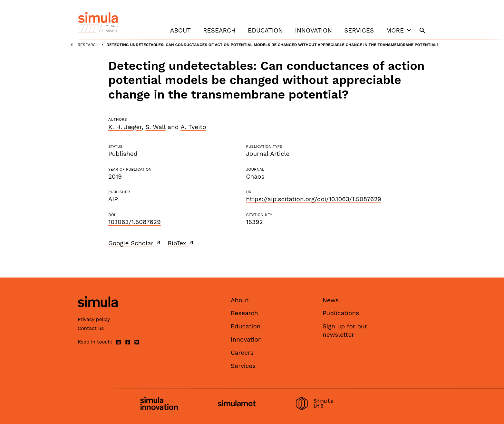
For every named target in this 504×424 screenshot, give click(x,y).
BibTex (181, 243)
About (180, 30)
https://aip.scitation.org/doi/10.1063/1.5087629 (314, 199)
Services (359, 30)
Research (219, 30)
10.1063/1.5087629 (135, 222)
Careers (242, 353)
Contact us (91, 328)
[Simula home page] (98, 312)
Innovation (313, 30)
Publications (341, 313)
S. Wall (155, 127)
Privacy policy (94, 319)
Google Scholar (135, 243)
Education (265, 30)
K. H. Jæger (125, 127)
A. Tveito (193, 127)
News (331, 300)
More (399, 30)
